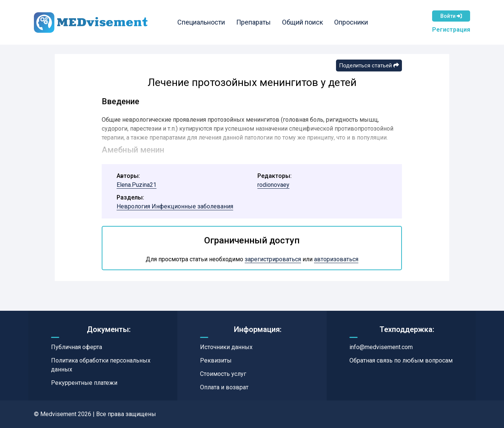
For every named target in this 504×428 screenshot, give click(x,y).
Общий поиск (302, 22)
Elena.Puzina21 (137, 185)
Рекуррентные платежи (84, 383)
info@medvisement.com (381, 347)
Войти (451, 16)
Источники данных (226, 347)
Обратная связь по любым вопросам (401, 360)
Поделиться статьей (369, 66)
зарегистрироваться (273, 259)
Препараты (253, 22)
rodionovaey (273, 185)
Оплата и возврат (224, 387)
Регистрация (451, 30)
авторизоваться (336, 259)
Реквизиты (216, 360)
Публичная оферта (77, 347)
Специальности (201, 22)
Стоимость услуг (223, 374)
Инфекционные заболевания (192, 206)
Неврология (134, 206)
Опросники (351, 22)
